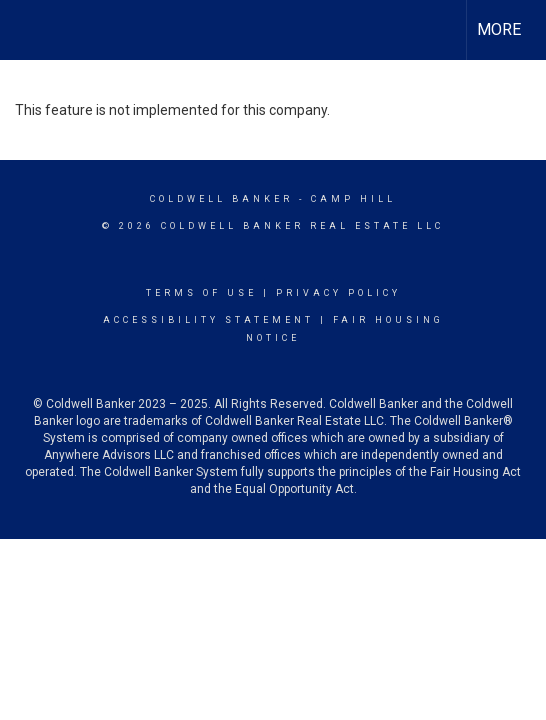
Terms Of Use (201, 293)
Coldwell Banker (221, 199)
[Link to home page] (33, 30)
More (499, 29)
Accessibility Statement (208, 320)
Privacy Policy (338, 293)
